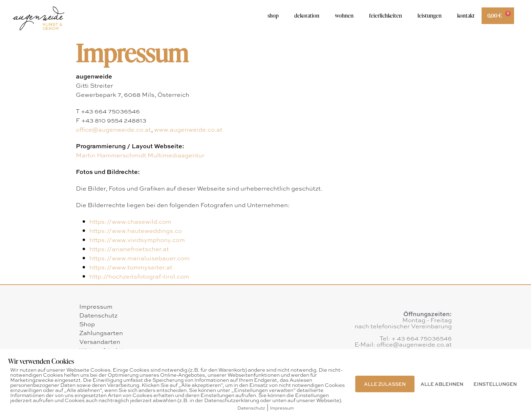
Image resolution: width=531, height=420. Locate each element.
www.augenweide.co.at (188, 129)
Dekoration (307, 15)
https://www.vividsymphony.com (137, 240)
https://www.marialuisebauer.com (140, 258)
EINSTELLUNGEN (495, 384)
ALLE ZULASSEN (385, 384)
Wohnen (344, 15)
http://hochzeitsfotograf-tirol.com (139, 276)
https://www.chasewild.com (130, 221)
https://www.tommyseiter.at (131, 267)
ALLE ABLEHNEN (442, 384)
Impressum (96, 306)
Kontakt (466, 15)
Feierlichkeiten (386, 15)
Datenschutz (98, 315)
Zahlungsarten (101, 333)
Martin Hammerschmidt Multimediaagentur (140, 155)
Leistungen (430, 15)
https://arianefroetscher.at (129, 249)
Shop (273, 15)
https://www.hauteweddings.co (136, 230)
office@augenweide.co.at (113, 129)
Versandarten (100, 341)
